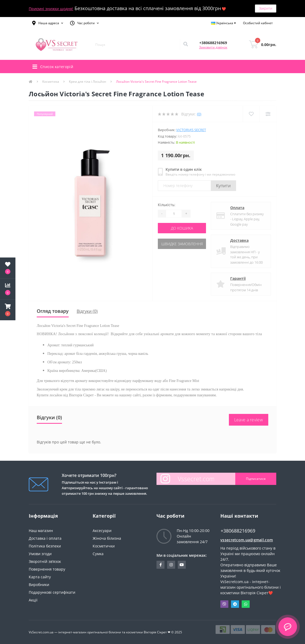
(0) (199, 114)
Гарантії (238, 278)
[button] (48, 23)
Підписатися (256, 479)
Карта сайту (40, 577)
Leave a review (249, 420)
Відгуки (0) (87, 311)
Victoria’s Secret (191, 130)
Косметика (51, 82)
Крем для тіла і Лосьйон (88, 82)
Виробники (39, 585)
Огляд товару (53, 311)
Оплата (237, 208)
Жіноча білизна (107, 538)
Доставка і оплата (45, 538)
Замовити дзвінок (213, 47)
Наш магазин (41, 531)
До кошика (182, 228)
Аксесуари (102, 531)
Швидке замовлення (182, 244)
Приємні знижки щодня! (51, 9)
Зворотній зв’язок (45, 561)
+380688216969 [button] (238, 531)
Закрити (266, 8)
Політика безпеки (45, 546)
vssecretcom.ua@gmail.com (247, 540)
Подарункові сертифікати (52, 592)
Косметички (104, 546)
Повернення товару (47, 569)
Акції (33, 600)
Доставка (239, 240)
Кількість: (167, 205)
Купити (223, 186)
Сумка (98, 554)
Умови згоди (40, 554)
